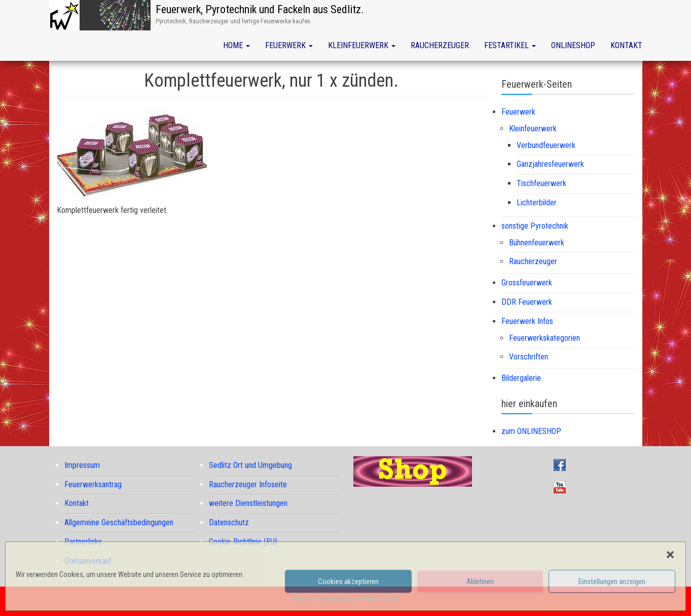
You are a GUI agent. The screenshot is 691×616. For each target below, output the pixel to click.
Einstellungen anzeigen (612, 582)
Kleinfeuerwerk (362, 45)
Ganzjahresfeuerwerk (550, 164)
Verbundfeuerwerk (546, 145)
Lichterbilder (537, 203)
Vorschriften (529, 357)
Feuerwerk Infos (527, 321)
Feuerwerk (289, 45)
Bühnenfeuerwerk (537, 243)
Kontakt (626, 45)
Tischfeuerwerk (541, 183)
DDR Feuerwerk (527, 302)
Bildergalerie (521, 378)
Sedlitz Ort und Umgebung (250, 465)
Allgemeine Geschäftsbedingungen (119, 522)
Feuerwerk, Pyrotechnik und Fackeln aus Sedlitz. (260, 9)
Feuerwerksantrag (93, 484)
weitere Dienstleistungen (248, 503)
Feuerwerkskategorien (544, 338)
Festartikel (510, 45)
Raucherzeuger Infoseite (248, 484)
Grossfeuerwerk (527, 283)
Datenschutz (229, 522)
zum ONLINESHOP (531, 431)
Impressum (82, 465)
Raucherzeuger (440, 45)
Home (237, 45)
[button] (670, 555)
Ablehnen (480, 582)
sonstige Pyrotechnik (535, 226)
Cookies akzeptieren (348, 582)
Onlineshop (573, 45)
